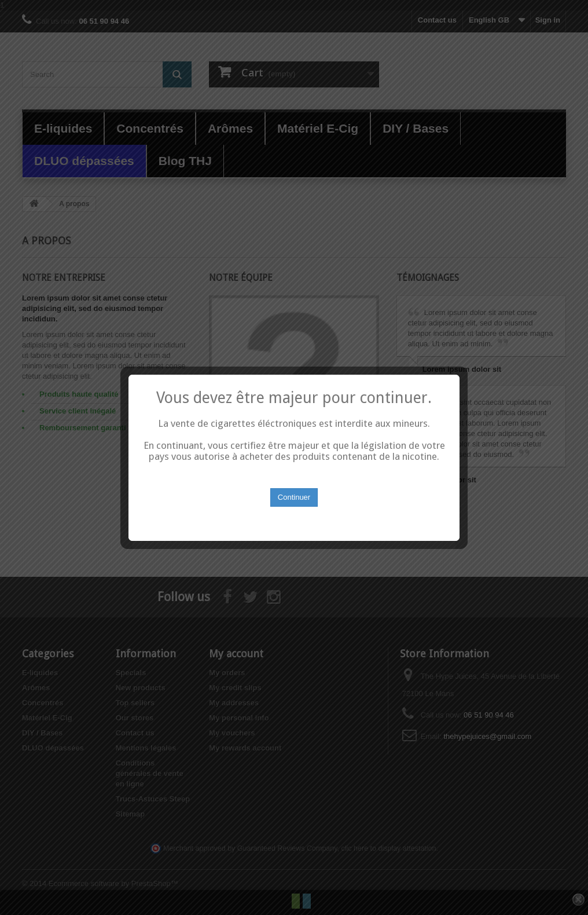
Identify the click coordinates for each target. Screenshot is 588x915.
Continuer (294, 489)
